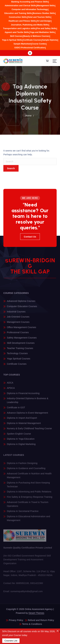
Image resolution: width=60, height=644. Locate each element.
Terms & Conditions (32, 624)
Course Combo (39, 44)
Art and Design (44, 21)
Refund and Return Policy (41, 620)
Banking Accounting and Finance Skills (30, 2)
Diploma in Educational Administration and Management (28, 520)
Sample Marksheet (22, 44)
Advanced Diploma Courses (21, 303)
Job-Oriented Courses (18, 318)
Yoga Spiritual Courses (19, 360)
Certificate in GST (16, 409)
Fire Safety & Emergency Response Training (30, 499)
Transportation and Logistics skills (19, 28)
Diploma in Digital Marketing (21, 446)
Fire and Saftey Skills (46, 28)
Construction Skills (18, 17)
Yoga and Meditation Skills (42, 32)
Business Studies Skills (44, 13)
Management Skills (46, 6)
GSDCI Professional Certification (30, 48)
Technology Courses (17, 355)
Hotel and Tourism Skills (39, 17)
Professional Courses (18, 334)
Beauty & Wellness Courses (36, 36)
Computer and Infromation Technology (30, 9)
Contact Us (30, 237)
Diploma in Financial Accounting (23, 395)
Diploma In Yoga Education (21, 441)
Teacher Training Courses (20, 350)
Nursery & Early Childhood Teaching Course (29, 430)
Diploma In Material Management (24, 425)
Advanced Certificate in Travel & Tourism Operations (28, 506)
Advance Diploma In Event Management (27, 415)
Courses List (11, 641)
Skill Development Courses (21, 345)
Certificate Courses (32, 40)
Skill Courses (16, 36)
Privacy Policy (16, 620)
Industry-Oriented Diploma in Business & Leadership (28, 402)
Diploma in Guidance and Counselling (26, 470)
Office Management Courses (21, 329)
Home (28, 116)
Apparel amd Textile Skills (17, 32)
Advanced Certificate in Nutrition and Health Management (29, 477)
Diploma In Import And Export (22, 420)
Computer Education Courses (22, 308)
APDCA (11, 390)
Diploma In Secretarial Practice (23, 513)
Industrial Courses (16, 313)
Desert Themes (36, 613)
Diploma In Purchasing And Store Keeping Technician (28, 486)
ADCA (10, 385)
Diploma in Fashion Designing (22, 465)
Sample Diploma (50, 40)
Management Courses (18, 324)
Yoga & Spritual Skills (12, 40)
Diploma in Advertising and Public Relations (29, 494)
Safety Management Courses (22, 339)
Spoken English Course (19, 435)
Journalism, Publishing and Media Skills (30, 25)
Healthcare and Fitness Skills (22, 21)
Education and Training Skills (18, 13)
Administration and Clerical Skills (20, 6)
